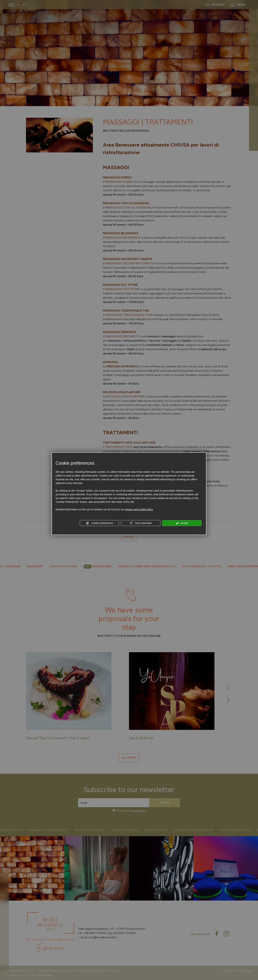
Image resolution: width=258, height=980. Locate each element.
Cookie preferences (99, 523)
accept (182, 523)
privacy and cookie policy (139, 509)
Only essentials (141, 523)
